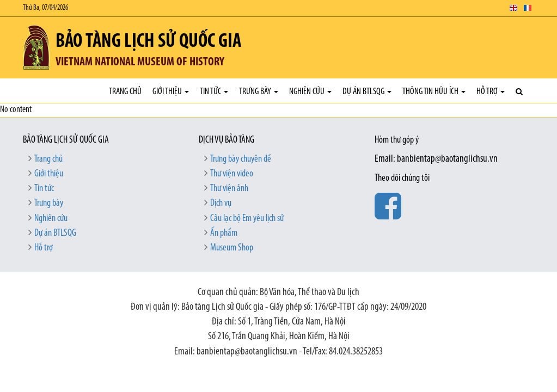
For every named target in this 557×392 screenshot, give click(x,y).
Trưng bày (259, 92)
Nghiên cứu (310, 92)
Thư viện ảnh (229, 189)
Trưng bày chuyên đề (241, 159)
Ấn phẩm (224, 233)
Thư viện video (232, 174)
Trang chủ (125, 92)
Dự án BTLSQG (367, 92)
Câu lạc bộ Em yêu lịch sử (247, 219)
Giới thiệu (171, 92)
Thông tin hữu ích (434, 92)
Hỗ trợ (491, 92)
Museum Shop (232, 248)
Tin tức (214, 92)
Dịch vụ (221, 203)
